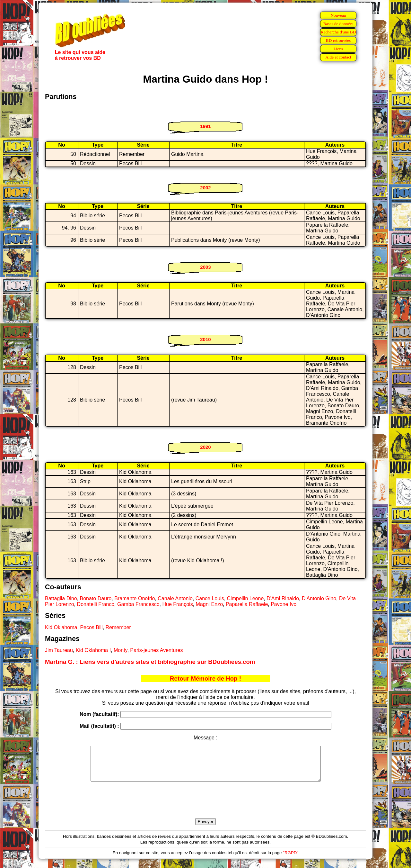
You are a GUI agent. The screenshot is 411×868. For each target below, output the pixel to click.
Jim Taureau (59, 650)
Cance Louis (210, 598)
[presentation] (205, 807)
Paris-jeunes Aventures (156, 650)
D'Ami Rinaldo (283, 598)
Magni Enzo (210, 604)
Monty (120, 650)
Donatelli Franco (96, 604)
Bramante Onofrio (135, 598)
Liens (338, 49)
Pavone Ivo (284, 604)
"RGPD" (291, 859)
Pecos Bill (91, 627)
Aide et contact (338, 57)
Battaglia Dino (61, 598)
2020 (205, 447)
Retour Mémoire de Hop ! (205, 678)
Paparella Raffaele (247, 604)
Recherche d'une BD (338, 32)
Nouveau (338, 15)
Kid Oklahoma (61, 627)
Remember (118, 627)
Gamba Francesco (138, 604)
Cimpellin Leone (245, 598)
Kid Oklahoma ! (93, 650)
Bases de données (338, 24)
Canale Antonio (175, 598)
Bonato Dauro (96, 598)
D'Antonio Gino (319, 598)
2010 (205, 339)
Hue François (178, 604)
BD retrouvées (338, 40)
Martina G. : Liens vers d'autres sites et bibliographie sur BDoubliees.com (150, 662)
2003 (205, 267)
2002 (205, 188)
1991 (205, 126)
